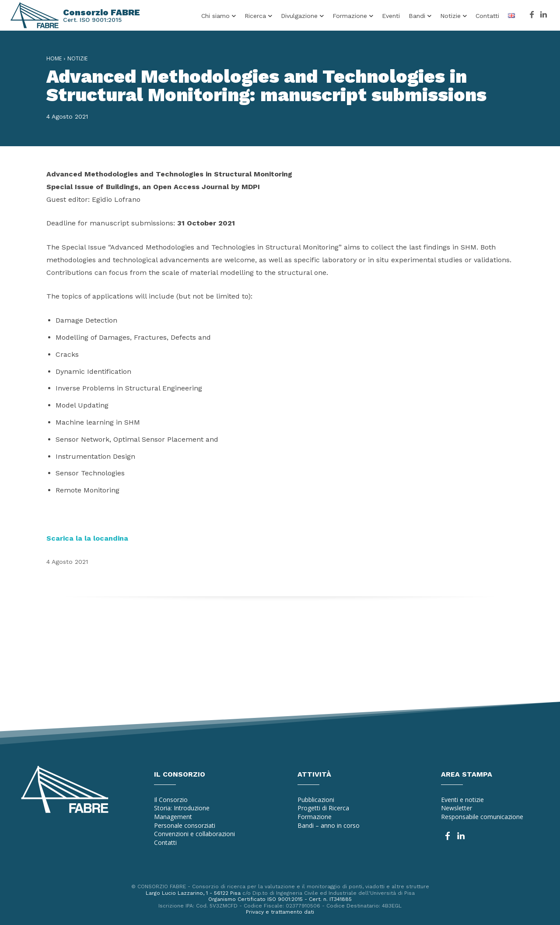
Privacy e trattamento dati (280, 912)
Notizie (77, 58)
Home (54, 58)
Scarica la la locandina (87, 538)
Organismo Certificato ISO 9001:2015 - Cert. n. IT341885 (280, 899)
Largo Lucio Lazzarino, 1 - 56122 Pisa (193, 893)
